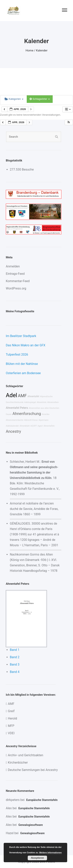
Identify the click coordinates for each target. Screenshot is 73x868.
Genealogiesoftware (31, 825)
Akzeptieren (37, 858)
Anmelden (13, 266)
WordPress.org (16, 288)
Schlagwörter (40, 99)
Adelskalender (12, 426)
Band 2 (15, 657)
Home (29, 50)
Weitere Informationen (51, 853)
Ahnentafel (33, 396)
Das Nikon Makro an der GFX (26, 345)
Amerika (45, 414)
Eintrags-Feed (15, 274)
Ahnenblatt (25, 426)
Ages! (40, 426)
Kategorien (14, 99)
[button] (69, 122)
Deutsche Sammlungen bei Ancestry (33, 770)
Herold (12, 718)
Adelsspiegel (30, 402)
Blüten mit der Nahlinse (22, 364)
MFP (11, 726)
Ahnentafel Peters (17, 408)
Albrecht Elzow (31, 420)
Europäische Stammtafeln (42, 800)
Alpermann (44, 420)
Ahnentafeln (49, 426)
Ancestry (13, 431)
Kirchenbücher (18, 763)
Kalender (42, 50)
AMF (22, 396)
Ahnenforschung (27, 414)
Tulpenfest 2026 (17, 355)
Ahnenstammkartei (15, 420)
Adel (11, 395)
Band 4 (15, 672)
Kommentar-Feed (18, 281)
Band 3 (15, 664)
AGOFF (34, 426)
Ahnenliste (42, 402)
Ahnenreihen (53, 402)
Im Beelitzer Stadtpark (21, 336)
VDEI (11, 733)
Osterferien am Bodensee (23, 373)
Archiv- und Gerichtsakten (26, 755)
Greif (11, 711)
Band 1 (15, 650)
